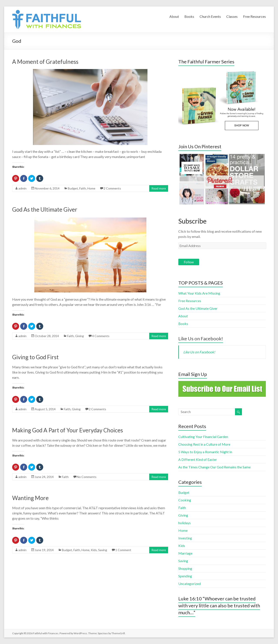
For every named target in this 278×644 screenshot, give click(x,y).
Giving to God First (35, 357)
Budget (73, 188)
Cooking (185, 500)
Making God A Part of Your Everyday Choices (68, 430)
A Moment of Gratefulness (45, 62)
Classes (232, 16)
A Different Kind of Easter (198, 459)
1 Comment (123, 550)
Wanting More (30, 498)
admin (22, 188)
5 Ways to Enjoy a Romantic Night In (205, 452)
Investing (185, 538)
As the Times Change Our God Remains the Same (214, 467)
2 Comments (112, 188)
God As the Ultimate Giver (45, 209)
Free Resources (254, 16)
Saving (103, 550)
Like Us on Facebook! (201, 338)
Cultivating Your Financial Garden (203, 437)
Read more (159, 188)
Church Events (210, 16)
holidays (185, 523)
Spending (185, 576)
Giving (79, 336)
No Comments (87, 477)
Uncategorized (189, 584)
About (174, 16)
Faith (83, 188)
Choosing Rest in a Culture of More (204, 444)
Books (189, 16)
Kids (94, 550)
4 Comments (101, 336)
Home (91, 188)
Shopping (185, 568)
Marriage (185, 553)
